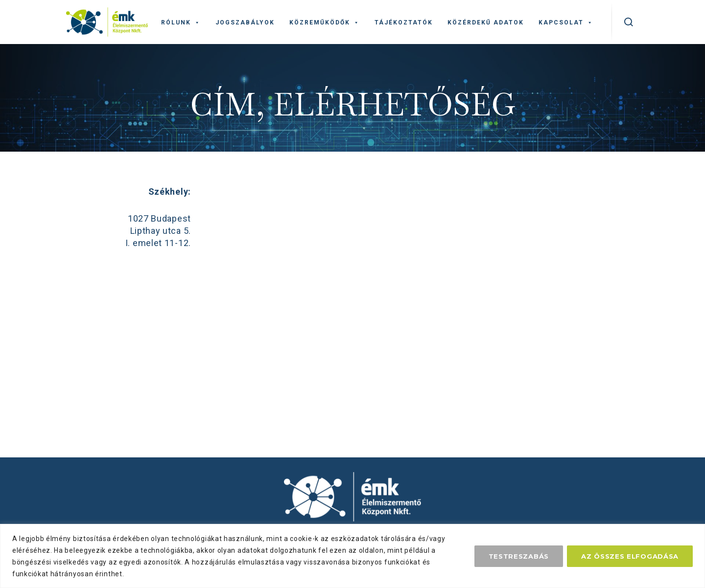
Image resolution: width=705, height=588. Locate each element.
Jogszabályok (245, 23)
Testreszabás (519, 556)
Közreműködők (325, 23)
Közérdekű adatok (486, 23)
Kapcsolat (566, 23)
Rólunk (181, 23)
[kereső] (629, 22)
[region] (352, 556)
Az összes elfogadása (630, 556)
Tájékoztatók (404, 23)
